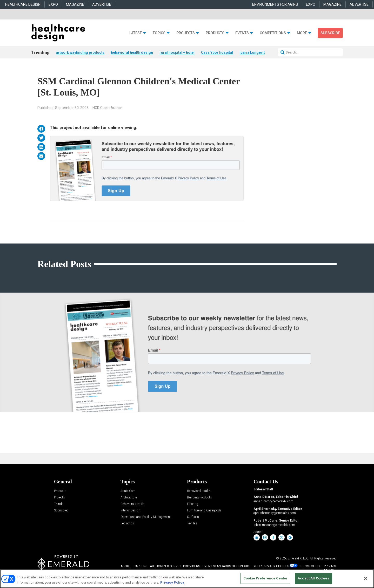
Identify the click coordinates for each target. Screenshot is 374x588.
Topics (159, 33)
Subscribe (330, 33)
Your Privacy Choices (271, 566)
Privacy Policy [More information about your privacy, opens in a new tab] (172, 582)
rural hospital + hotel (177, 52)
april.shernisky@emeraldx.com (275, 513)
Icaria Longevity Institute (260, 52)
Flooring (193, 504)
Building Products (199, 498)
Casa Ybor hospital (217, 52)
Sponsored (61, 511)
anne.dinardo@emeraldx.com (273, 502)
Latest (136, 33)
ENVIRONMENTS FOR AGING (275, 4)
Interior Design (130, 511)
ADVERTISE (102, 4)
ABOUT (126, 566)
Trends (59, 504)
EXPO (53, 4)
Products (215, 33)
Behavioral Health (132, 504)
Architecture (129, 498)
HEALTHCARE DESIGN (23, 4)
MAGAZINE (75, 4)
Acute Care (128, 491)
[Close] (366, 578)
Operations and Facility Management (146, 517)
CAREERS (140, 566)
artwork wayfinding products (80, 52)
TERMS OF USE (311, 566)
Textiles (192, 524)
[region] (187, 579)
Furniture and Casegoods (204, 511)
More (302, 33)
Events (242, 33)
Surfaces (193, 517)
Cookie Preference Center (265, 578)
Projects (186, 33)
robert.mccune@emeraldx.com (274, 525)
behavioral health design (132, 52)
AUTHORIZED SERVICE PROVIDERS (175, 566)
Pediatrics (127, 524)
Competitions (273, 33)
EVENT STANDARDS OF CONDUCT (227, 566)
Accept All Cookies (313, 578)
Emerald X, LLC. (298, 559)
